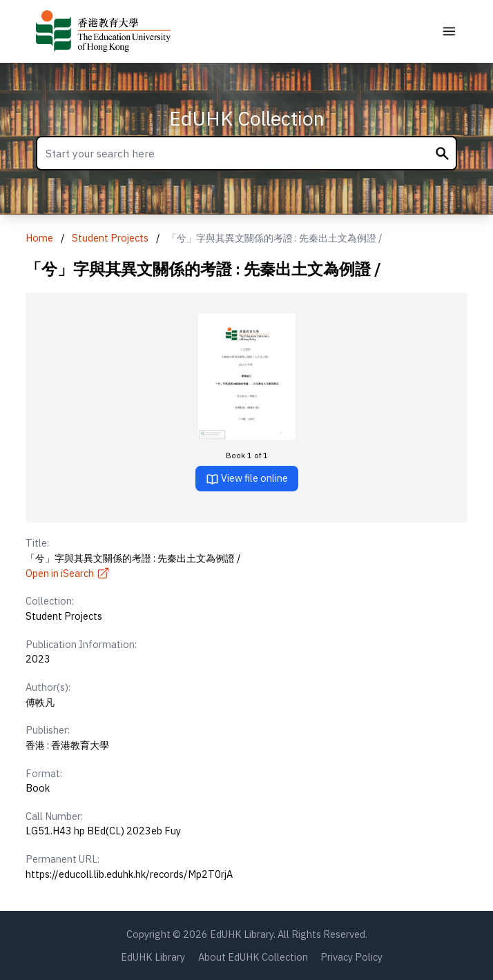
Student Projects (110, 238)
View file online (247, 479)
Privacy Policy (351, 957)
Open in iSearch (68, 573)
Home (39, 238)
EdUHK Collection (247, 118)
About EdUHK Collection (253, 957)
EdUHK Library (153, 957)
